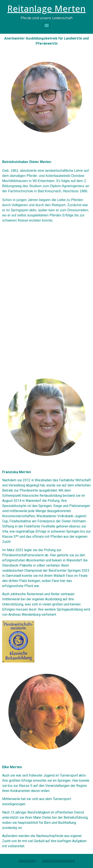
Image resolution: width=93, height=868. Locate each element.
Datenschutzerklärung (58, 861)
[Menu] (47, 25)
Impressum (27, 861)
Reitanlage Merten (46, 8)
